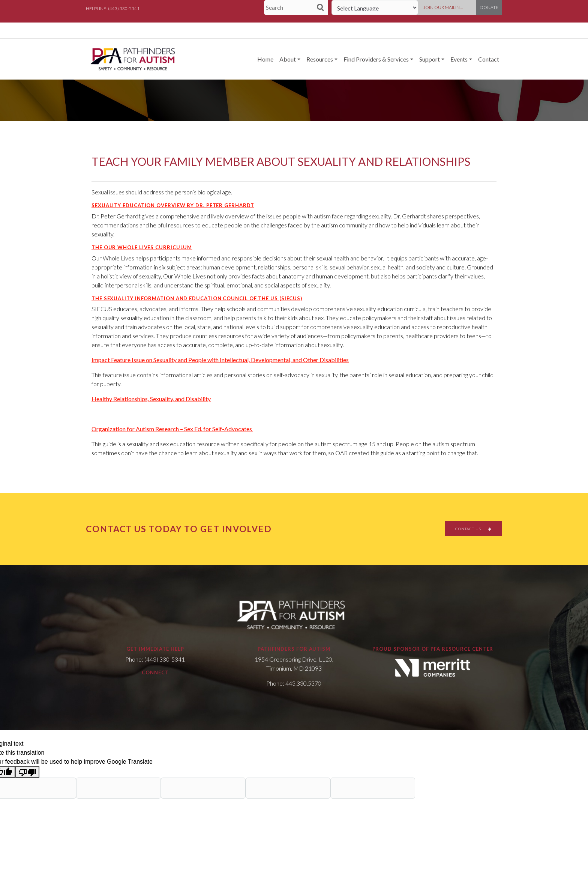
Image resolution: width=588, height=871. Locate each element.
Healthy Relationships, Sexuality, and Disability (151, 399)
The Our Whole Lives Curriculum (142, 247)
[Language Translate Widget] (375, 8)
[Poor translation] (27, 772)
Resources (320, 59)
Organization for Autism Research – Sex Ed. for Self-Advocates (172, 429)
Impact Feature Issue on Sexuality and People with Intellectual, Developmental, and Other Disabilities (220, 360)
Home (265, 59)
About (288, 59)
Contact (489, 59)
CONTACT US (473, 529)
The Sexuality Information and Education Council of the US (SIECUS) (197, 298)
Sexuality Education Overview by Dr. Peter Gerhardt (173, 205)
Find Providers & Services (376, 59)
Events (459, 59)
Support (430, 59)
